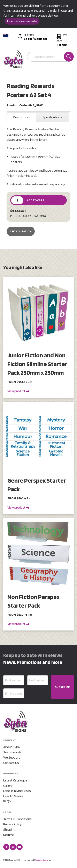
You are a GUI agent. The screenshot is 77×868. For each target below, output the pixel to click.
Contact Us (11, 763)
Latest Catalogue (15, 780)
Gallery (8, 786)
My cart (62, 40)
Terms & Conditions (17, 819)
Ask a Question (21, 231)
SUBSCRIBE (62, 687)
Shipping (9, 829)
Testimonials (12, 752)
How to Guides (13, 796)
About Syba (11, 747)
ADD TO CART (36, 200)
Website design (42, 860)
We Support (12, 757)
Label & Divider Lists (17, 791)
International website (22, 21)
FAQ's (7, 801)
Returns (9, 835)
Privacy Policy (13, 824)
